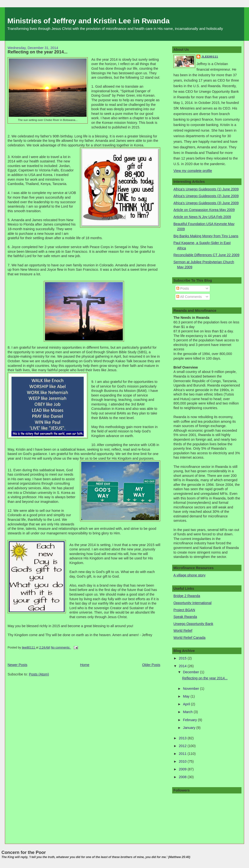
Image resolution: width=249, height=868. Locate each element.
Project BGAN (184, 610)
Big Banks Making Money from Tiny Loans (206, 236)
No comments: (61, 648)
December (192, 672)
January (190, 728)
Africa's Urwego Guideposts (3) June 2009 (206, 203)
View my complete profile (193, 171)
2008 (183, 777)
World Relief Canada (189, 638)
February (191, 720)
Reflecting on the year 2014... (37, 52)
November (192, 689)
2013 (183, 738)
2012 (183, 746)
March (188, 712)
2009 (183, 769)
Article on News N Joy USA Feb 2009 (202, 217)
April (187, 704)
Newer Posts (17, 665)
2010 (183, 761)
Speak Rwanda (185, 617)
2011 (183, 754)
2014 (183, 666)
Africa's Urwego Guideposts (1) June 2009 (206, 189)
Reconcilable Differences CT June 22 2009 (206, 255)
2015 (183, 658)
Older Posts (151, 665)
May (187, 696)
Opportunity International (192, 603)
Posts (183, 288)
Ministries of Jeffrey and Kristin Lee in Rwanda (88, 21)
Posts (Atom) (39, 674)
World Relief (183, 631)
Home (85, 665)
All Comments (189, 297)
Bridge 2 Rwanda (187, 596)
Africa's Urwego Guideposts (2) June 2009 (206, 196)
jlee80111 (210, 57)
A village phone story (189, 575)
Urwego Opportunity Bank (193, 624)
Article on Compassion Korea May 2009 (204, 210)
